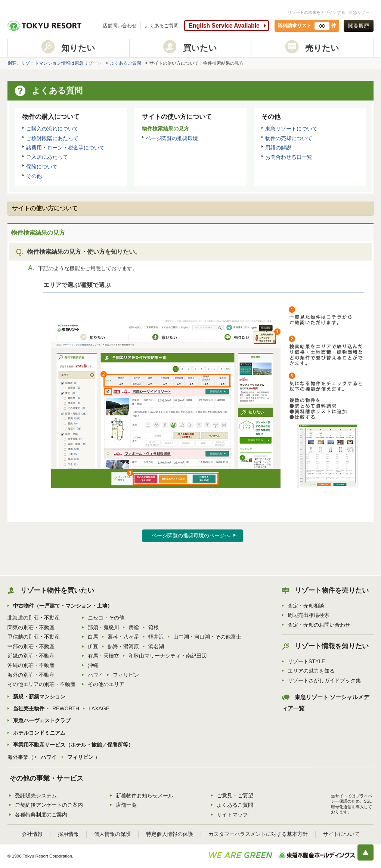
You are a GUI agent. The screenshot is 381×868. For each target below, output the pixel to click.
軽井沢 (156, 637)
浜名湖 (156, 646)
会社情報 (32, 834)
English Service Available (224, 26)
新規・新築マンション (39, 696)
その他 (34, 176)
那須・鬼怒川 (103, 627)
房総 (134, 627)
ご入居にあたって (47, 157)
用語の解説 (278, 148)
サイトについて (341, 834)
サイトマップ (232, 815)
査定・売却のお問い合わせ (319, 625)
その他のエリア (106, 684)
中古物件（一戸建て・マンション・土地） (63, 606)
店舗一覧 (126, 805)
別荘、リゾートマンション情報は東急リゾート (55, 63)
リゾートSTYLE (306, 661)
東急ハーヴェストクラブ (42, 720)
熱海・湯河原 (123, 646)
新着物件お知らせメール (145, 796)
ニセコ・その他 (106, 618)
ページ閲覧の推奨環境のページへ (191, 535)
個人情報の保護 (112, 834)
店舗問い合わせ (120, 26)
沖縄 (93, 665)
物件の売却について (289, 138)
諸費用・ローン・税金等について (65, 148)
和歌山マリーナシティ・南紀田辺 (168, 656)
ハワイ (96, 675)
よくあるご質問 (162, 26)
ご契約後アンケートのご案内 (49, 805)
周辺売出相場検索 (309, 615)
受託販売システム (36, 796)
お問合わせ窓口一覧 (289, 157)
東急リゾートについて (291, 129)
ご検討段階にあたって (52, 138)
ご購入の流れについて (52, 129)
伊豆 (93, 646)
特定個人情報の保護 (170, 834)
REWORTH (66, 708)
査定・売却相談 (306, 606)
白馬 (93, 637)
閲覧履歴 (359, 26)
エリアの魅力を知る (311, 671)
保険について (42, 167)
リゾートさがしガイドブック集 (324, 680)
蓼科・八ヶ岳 (123, 637)
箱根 (154, 627)
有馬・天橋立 (103, 656)
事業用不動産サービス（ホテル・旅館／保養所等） (73, 745)
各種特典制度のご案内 (41, 815)
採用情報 (68, 834)
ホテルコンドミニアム (39, 733)
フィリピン (126, 675)
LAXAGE (99, 708)
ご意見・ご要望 (235, 796)
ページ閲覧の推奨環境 (172, 138)
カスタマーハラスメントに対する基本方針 (258, 834)
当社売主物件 (29, 708)
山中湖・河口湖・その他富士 (207, 637)
